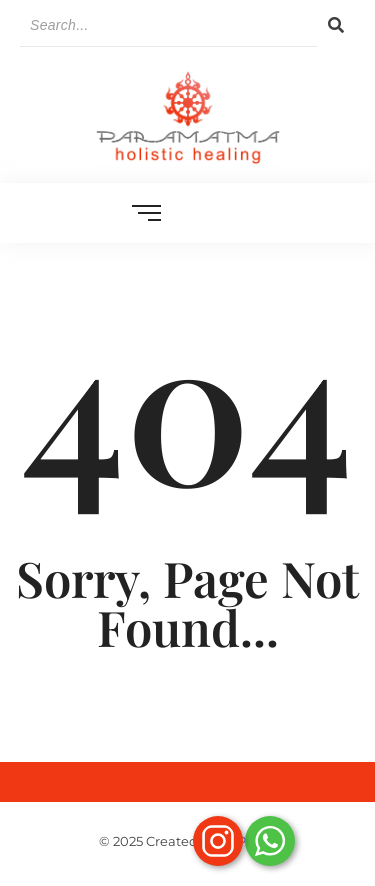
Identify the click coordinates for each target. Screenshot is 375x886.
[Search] (168, 26)
